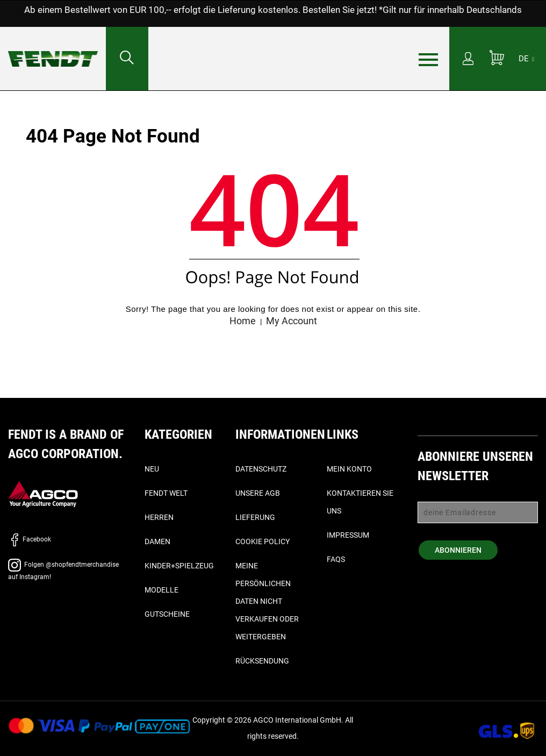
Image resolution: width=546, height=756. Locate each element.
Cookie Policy (263, 541)
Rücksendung (262, 661)
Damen (157, 541)
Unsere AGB (258, 493)
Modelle (161, 590)
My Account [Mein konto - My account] (292, 321)
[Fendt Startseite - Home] (53, 48)
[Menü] (428, 59)
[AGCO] (43, 494)
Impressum (348, 535)
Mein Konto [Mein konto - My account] (349, 469)
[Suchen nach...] (127, 59)
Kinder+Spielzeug (179, 566)
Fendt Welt (166, 493)
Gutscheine (167, 614)
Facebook (30, 539)
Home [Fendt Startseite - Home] (243, 321)
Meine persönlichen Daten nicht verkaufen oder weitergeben (267, 601)
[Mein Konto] (468, 60)
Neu (152, 469)
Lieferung (255, 517)
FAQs (336, 559)
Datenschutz (261, 469)
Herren (159, 517)
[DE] (526, 59)
